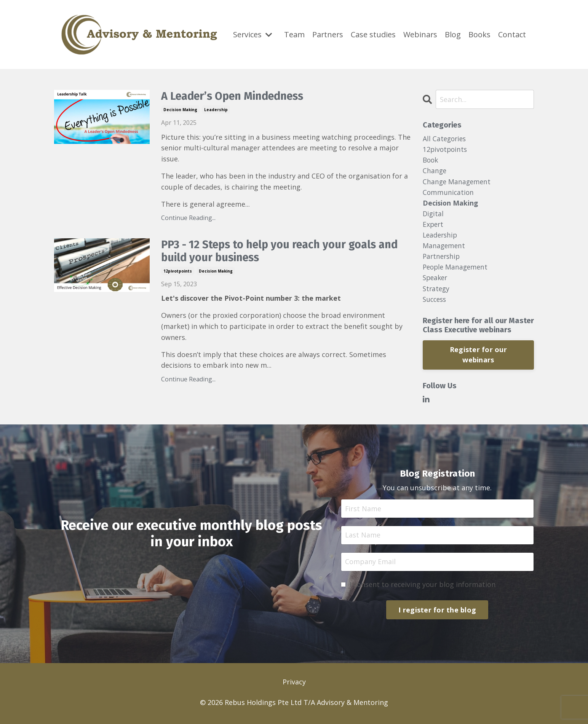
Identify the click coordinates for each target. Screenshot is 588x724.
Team (294, 28)
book (431, 161)
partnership (442, 259)
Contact (512, 28)
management (444, 248)
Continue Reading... (188, 218)
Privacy (294, 687)
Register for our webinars (478, 359)
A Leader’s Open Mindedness (237, 97)
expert (434, 226)
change (435, 172)
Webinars (420, 28)
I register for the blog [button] (437, 614)
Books (480, 28)
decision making (180, 110)
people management (457, 270)
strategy (437, 292)
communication (449, 194)
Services (253, 34)
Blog (453, 28)
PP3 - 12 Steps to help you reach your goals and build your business (285, 252)
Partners (328, 28)
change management (458, 183)
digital (434, 215)
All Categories (445, 139)
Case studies (374, 34)
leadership (216, 110)
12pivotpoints (178, 272)
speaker (436, 281)
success (435, 303)
